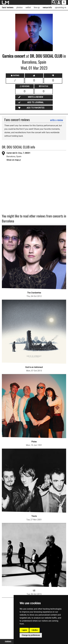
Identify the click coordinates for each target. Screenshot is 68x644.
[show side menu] (64, 2)
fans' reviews (8, 8)
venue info (47, 8)
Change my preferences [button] (31, 635)
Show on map (13, 160)
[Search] (54, 2)
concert (19, 56)
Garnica (8, 56)
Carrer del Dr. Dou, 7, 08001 (18, 153)
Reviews (8, 641)
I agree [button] (24, 630)
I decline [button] (34, 630)
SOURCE (35, 15)
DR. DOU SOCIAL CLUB (46, 56)
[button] (59, 3)
